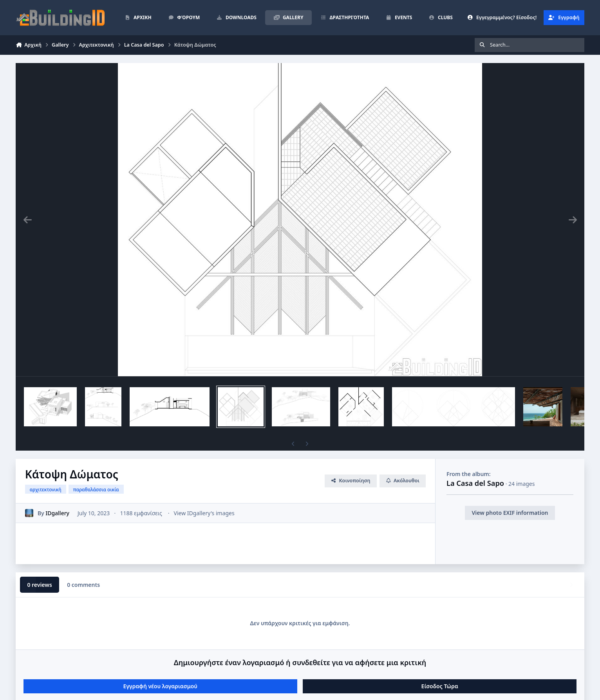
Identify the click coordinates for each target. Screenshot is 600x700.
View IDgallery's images (204, 513)
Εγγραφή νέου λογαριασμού (160, 686)
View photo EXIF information (510, 513)
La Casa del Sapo (475, 483)
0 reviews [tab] (39, 585)
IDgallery (57, 513)
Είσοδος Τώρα (440, 686)
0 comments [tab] (83, 585)
